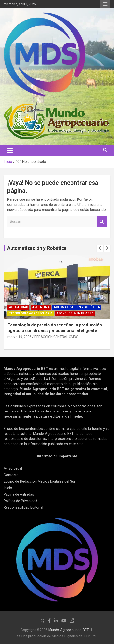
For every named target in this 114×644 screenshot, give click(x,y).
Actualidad (18, 307)
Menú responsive (105, 4)
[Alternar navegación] (10, 150)
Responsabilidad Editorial (23, 507)
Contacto (11, 475)
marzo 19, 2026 (19, 337)
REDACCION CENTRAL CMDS (56, 337)
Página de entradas (19, 494)
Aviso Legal (13, 468)
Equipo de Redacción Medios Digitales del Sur (39, 481)
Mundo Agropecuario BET (69, 630)
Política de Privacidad (20, 501)
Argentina (41, 307)
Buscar (102, 222)
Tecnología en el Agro (75, 313)
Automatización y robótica (77, 307)
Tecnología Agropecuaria (31, 313)
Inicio (8, 488)
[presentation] (100, 248)
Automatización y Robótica (37, 248)
